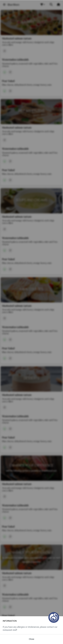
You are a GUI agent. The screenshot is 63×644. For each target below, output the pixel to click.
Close (32, 639)
